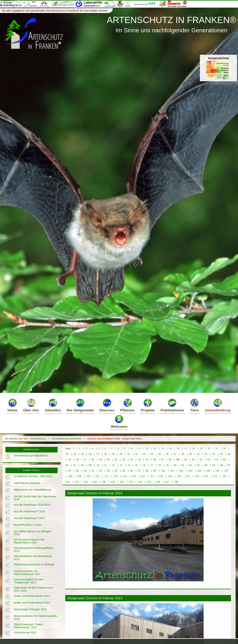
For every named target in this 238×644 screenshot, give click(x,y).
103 (190, 471)
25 (82, 454)
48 (93, 460)
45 (70, 460)
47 (85, 460)
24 (75, 454)
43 (221, 454)
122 (197, 476)
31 (129, 454)
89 (77, 471)
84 (206, 465)
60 (186, 460)
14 (163, 448)
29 (113, 454)
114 (125, 476)
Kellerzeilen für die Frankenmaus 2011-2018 (33, 589)
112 (106, 476)
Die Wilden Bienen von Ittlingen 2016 (32, 533)
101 (172, 471)
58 (170, 460)
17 (186, 448)
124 (215, 476)
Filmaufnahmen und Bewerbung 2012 (33, 558)
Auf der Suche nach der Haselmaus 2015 (35, 498)
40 (198, 454)
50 (108, 460)
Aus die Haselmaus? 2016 (29, 511)
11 (139, 448)
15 (170, 448)
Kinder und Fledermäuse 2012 (32, 603)
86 (221, 465)
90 (85, 471)
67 (75, 465)
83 (198, 465)
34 (152, 454)
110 (88, 476)
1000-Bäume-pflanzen (27, 483)
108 (70, 476)
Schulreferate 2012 (25, 632)
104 (199, 471)
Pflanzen (127, 405)
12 (147, 448)
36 (167, 454)
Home (12, 405)
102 (181, 471)
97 (139, 471)
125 (224, 476)
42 (214, 454)
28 (105, 454)
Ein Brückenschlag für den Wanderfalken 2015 (29, 541)
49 (101, 460)
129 (95, 482)
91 (93, 471)
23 (67, 454)
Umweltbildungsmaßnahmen (66, 439)
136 (158, 482)
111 (98, 476)
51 (116, 460)
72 (113, 465)
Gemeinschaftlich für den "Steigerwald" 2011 (29, 581)
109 (79, 476)
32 (136, 454)
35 (160, 454)
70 (98, 465)
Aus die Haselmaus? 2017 (29, 518)
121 (188, 476)
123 (206, 476)
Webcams (119, 421)
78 (160, 465)
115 (134, 476)
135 (149, 482)
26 (90, 454)
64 (216, 460)
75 (136, 465)
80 (175, 465)
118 (161, 476)
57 (162, 460)
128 (86, 482)
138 (176, 482)
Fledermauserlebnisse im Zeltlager (34, 564)
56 (155, 460)
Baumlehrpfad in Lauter (28, 525)
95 (124, 471)
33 (144, 454)
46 (77, 460)
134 (140, 482)
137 (167, 482)
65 (224, 460)
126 (67, 482)
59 (178, 460)
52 (124, 460)
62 (201, 460)
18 (194, 448)
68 (82, 465)
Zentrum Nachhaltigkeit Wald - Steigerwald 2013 (114, 439)
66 (67, 465)
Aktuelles (53, 405)
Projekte (148, 405)
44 (229, 454)
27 (98, 454)
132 (122, 482)
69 (90, 465)
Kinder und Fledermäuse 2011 (32, 596)
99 (155, 471)
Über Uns (31, 405)
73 (121, 465)
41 (206, 454)
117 (152, 476)
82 (190, 465)
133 (131, 482)
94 (116, 471)
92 (101, 471)
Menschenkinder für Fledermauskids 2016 (35, 617)
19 (201, 448)
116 (143, 476)
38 (183, 454)
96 (131, 471)
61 (193, 460)
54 (139, 460)
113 (116, 476)
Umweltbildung (218, 405)
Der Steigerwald (80, 405)
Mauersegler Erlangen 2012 (30, 609)
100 (163, 471)
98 (147, 471)
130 (104, 482)
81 (183, 465)
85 (214, 465)
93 (108, 471)
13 (155, 448)
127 (77, 482)
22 (224, 448)
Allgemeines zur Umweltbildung (32, 490)
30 (121, 454)
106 (217, 471)
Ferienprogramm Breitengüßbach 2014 (33, 549)
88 (70, 471)
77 (152, 465)
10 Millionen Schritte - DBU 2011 (33, 476)
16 (178, 448)
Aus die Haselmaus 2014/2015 (32, 505)
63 (209, 460)
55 (147, 460)
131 (113, 482)
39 (190, 454)
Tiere (194, 405)
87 (229, 465)
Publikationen (172, 405)
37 (175, 454)
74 (129, 465)
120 (179, 476)
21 (217, 448)
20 (209, 448)
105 (208, 471)
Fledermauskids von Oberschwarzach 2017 (27, 573)
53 (131, 460)
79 (167, 465)
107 (226, 471)
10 (132, 448)
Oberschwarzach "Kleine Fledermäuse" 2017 (28, 626)
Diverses (107, 405)
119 (170, 476)
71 (105, 465)
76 (144, 465)
